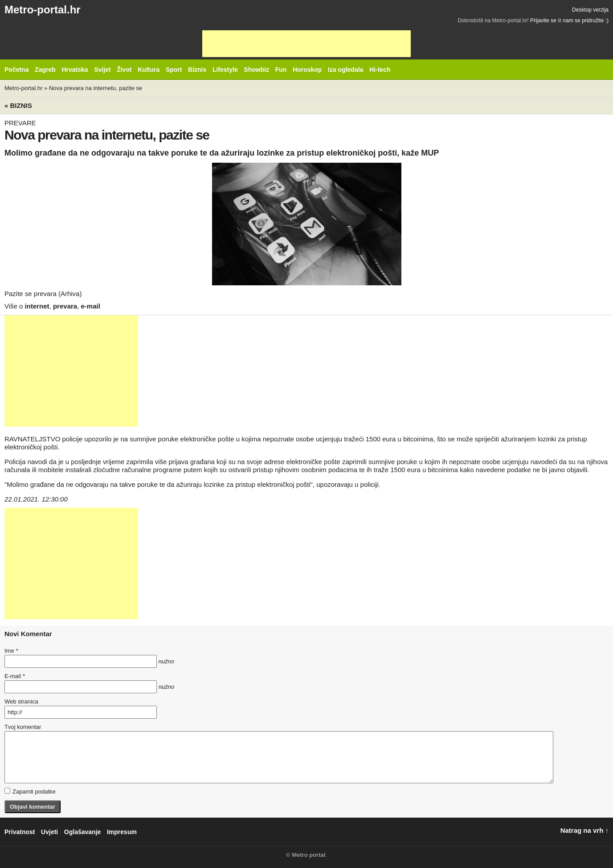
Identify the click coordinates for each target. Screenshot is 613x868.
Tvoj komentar (23, 727)
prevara (65, 306)
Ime (11, 651)
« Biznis (18, 105)
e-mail (91, 306)
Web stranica (21, 701)
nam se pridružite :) (586, 21)
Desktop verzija (590, 10)
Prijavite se (543, 21)
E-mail (15, 676)
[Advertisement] (306, 44)
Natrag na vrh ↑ (584, 830)
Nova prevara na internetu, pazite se (96, 88)
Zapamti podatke (30, 791)
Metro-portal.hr (43, 10)
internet (37, 306)
